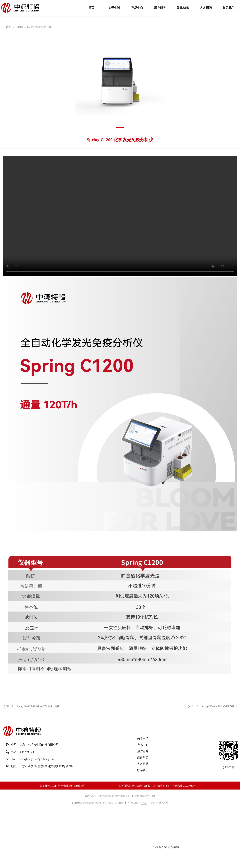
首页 (8, 27)
